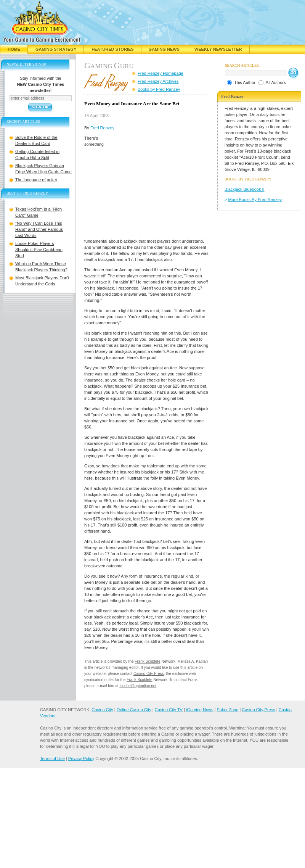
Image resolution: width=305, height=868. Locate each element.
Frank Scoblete (147, 661)
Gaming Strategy (56, 49)
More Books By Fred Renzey (255, 200)
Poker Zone (227, 710)
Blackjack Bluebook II (245, 189)
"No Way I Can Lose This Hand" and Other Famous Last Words (39, 229)
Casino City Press (148, 674)
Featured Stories (112, 49)
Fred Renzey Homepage (161, 73)
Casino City (102, 710)
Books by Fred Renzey (159, 89)
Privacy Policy (81, 758)
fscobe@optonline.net (138, 686)
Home (14, 49)
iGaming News (200, 710)
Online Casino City (134, 710)
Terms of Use (52, 758)
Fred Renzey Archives (158, 81)
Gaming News (164, 49)
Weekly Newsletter (218, 49)
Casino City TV (169, 710)
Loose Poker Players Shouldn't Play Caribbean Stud (39, 250)
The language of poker (36, 180)
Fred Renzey (102, 128)
